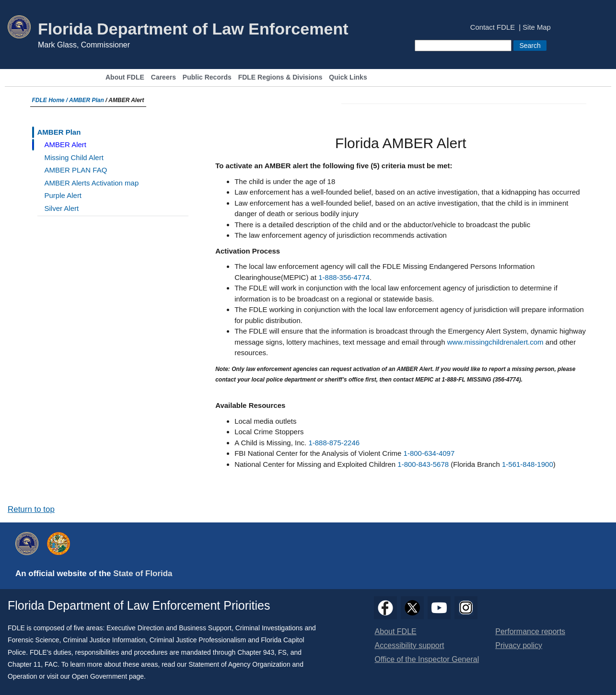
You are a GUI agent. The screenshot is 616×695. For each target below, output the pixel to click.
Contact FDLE (493, 28)
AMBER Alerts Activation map (92, 183)
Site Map (537, 28)
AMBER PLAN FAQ (76, 170)
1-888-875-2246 (334, 443)
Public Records (207, 77)
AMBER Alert (66, 145)
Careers (163, 77)
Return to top (31, 509)
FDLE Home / (51, 100)
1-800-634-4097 (429, 453)
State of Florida (143, 573)
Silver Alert (62, 208)
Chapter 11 (24, 664)
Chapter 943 (256, 652)
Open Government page (108, 676)
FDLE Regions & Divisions (280, 77)
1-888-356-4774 (344, 277)
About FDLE (125, 77)
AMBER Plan (87, 100)
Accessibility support (410, 645)
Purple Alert (63, 195)
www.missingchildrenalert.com (495, 342)
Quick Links (348, 77)
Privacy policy (519, 645)
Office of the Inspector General (427, 659)
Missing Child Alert (74, 157)
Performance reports (530, 631)
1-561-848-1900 (528, 464)
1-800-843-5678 (423, 464)
